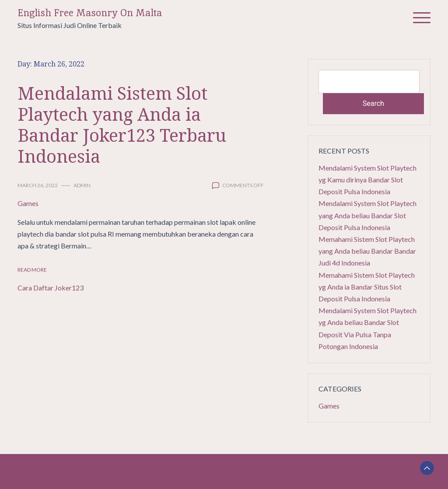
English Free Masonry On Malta (90, 13)
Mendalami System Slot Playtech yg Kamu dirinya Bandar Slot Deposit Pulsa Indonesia (367, 180)
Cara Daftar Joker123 (51, 288)
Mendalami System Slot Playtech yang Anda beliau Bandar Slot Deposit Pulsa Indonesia (367, 215)
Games (28, 203)
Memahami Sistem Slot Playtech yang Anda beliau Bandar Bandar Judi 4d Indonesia (367, 251)
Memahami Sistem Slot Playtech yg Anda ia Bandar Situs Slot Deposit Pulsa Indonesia (367, 287)
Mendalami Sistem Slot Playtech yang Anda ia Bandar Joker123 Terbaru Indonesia (122, 124)
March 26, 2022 (38, 185)
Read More (32, 270)
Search (373, 103)
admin (82, 185)
